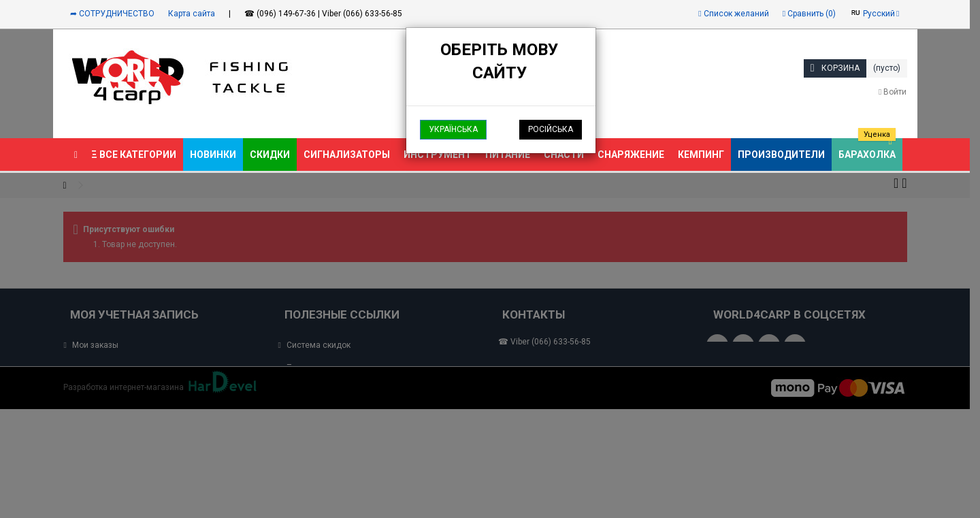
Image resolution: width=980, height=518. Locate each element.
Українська (453, 129)
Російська (551, 129)
